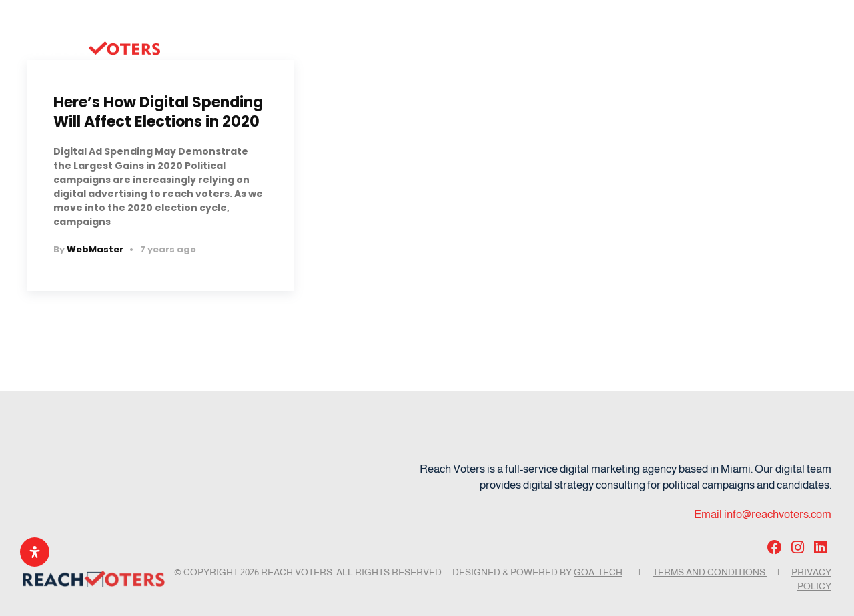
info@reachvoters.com (778, 514)
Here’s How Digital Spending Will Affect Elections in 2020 (158, 112)
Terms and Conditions (710, 572)
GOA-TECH (598, 572)
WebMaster (95, 249)
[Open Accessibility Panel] (35, 552)
